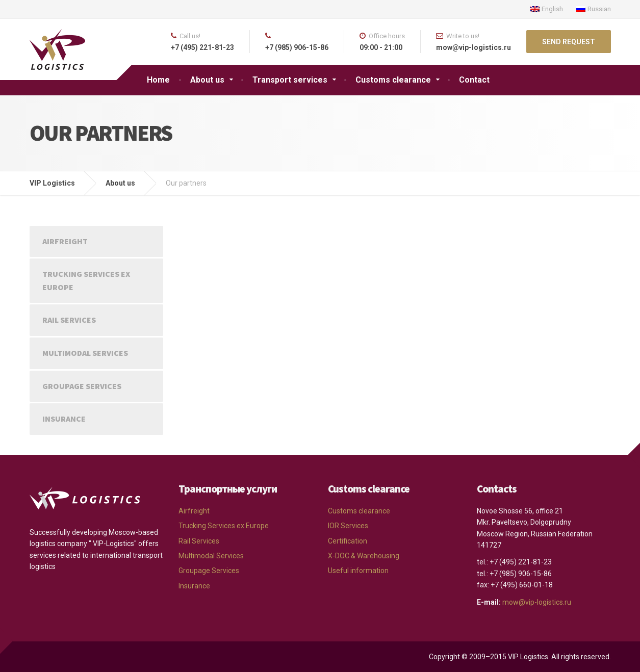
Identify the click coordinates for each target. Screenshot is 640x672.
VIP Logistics (52, 183)
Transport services (290, 80)
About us (207, 80)
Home (158, 80)
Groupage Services (82, 386)
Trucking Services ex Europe (86, 280)
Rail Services (69, 320)
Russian (594, 9)
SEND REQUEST (569, 42)
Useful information (358, 571)
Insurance (64, 419)
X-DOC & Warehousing (364, 556)
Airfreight (65, 241)
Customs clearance (393, 80)
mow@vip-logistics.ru (537, 602)
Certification (348, 541)
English (547, 9)
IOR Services (348, 526)
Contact (474, 80)
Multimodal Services (85, 353)
